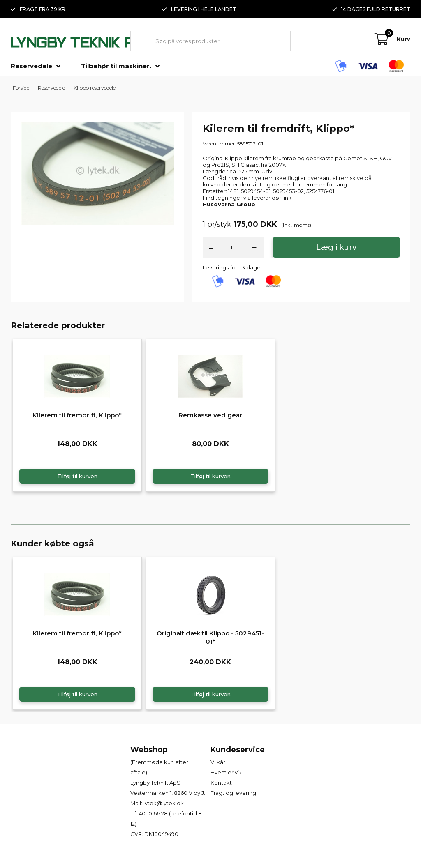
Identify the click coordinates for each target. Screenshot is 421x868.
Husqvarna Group (229, 204)
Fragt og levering (233, 793)
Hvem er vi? (226, 772)
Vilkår (218, 762)
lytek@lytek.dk (164, 803)
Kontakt (221, 783)
